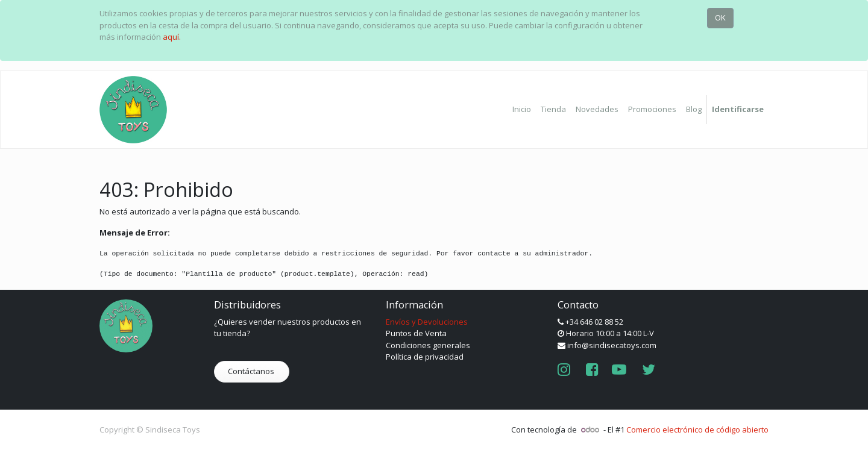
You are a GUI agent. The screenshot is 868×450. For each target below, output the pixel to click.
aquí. (172, 37)
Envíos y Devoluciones (427, 322)
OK (720, 17)
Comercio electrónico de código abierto (697, 430)
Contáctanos (252, 371)
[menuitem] (522, 110)
